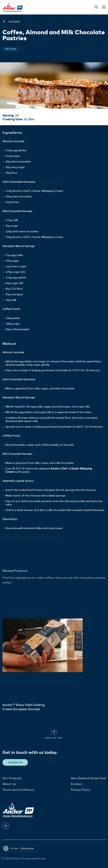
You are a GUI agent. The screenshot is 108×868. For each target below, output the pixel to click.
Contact (77, 784)
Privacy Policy (80, 790)
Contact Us (15, 762)
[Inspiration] (14, 21)
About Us (9, 784)
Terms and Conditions (18, 790)
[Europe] (4, 21)
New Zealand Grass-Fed (88, 778)
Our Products (12, 778)
